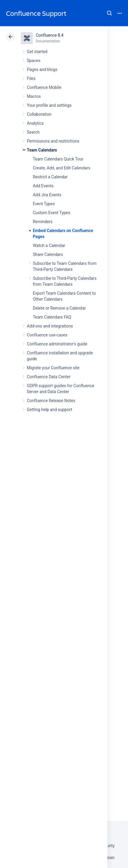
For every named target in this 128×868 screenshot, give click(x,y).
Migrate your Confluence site (53, 368)
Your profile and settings (49, 105)
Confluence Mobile (44, 87)
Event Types (44, 204)
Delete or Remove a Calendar (59, 308)
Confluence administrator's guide (57, 344)
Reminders (43, 222)
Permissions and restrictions (53, 141)
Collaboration (39, 114)
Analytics (35, 123)
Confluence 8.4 (50, 35)
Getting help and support (50, 410)
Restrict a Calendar (50, 177)
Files (31, 78)
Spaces (34, 61)
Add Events (43, 186)
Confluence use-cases (47, 335)
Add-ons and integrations (50, 326)
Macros (34, 96)
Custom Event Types (51, 213)
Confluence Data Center (49, 377)
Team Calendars (42, 150)
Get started (37, 52)
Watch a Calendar (49, 245)
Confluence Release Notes (51, 401)
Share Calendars (48, 254)
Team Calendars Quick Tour (58, 159)
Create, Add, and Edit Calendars (62, 168)
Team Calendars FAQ (52, 317)
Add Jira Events (47, 195)
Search (110, 13)
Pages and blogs (42, 69)
